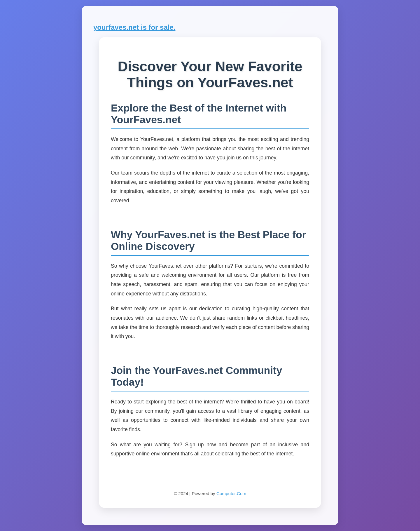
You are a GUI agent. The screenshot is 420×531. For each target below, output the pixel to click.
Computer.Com (231, 493)
